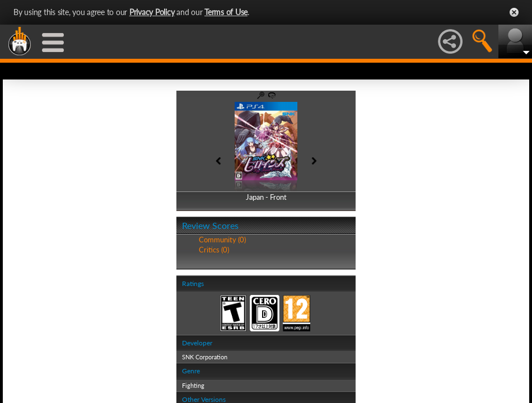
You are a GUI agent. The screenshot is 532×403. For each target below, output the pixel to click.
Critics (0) (214, 250)
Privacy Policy (152, 12)
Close (514, 12)
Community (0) (222, 240)
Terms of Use (226, 12)
